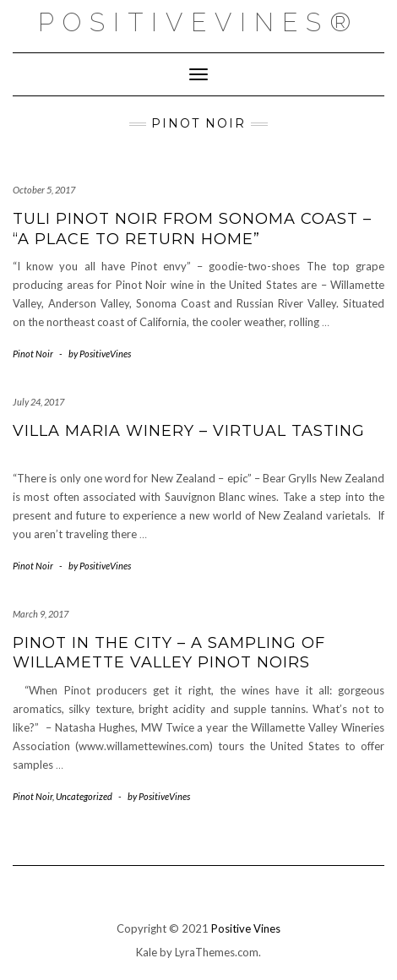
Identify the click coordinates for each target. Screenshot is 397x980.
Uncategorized (84, 796)
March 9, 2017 (41, 614)
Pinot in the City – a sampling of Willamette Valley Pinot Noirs (169, 653)
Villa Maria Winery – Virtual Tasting (189, 431)
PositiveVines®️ (198, 22)
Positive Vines (246, 928)
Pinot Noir (33, 354)
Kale (147, 952)
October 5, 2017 (44, 190)
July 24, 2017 (38, 402)
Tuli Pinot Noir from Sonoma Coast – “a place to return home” (192, 229)
